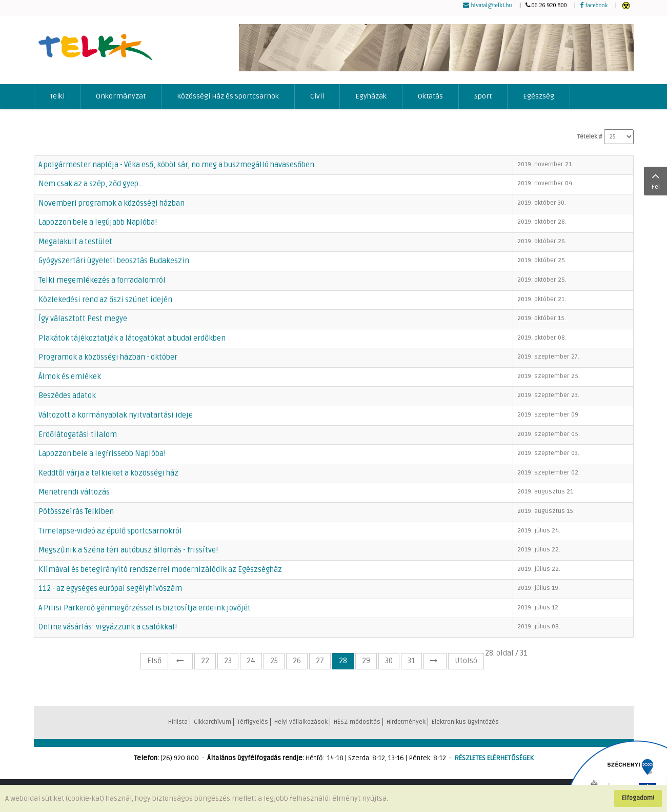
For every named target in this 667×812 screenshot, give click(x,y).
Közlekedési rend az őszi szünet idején (105, 300)
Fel (655, 180)
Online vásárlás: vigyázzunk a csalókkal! (108, 627)
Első (154, 661)
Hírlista (178, 722)
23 (228, 661)
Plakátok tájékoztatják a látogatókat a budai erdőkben (132, 338)
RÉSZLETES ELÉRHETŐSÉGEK (494, 758)
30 (389, 661)
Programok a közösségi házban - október (108, 357)
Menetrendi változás (74, 492)
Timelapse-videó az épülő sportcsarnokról (110, 531)
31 (411, 661)
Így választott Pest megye (83, 319)
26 (297, 661)
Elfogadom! (638, 798)
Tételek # (590, 137)
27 (320, 661)
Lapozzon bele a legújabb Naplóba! (98, 222)
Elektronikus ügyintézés (465, 722)
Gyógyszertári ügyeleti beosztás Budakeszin (114, 261)
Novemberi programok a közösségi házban (112, 203)
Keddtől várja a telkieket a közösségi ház (108, 473)
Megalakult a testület (75, 242)
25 (274, 661)
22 (205, 661)
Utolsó (466, 661)
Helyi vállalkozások (301, 722)
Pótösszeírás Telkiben (76, 512)
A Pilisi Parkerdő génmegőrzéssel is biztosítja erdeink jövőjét (145, 608)
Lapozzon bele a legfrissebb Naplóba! (102, 454)
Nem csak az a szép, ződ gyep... (91, 184)
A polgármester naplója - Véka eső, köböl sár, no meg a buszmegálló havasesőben (176, 165)
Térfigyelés (253, 722)
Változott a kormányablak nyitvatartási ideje (116, 415)
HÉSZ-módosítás (357, 722)
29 (366, 661)
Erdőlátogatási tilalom (78, 435)
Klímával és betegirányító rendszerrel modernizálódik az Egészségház (160, 570)
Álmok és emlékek (70, 377)
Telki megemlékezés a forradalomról (102, 280)
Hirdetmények (406, 722)
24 (251, 661)
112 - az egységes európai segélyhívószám (110, 589)
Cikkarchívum (213, 722)
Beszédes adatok (67, 396)
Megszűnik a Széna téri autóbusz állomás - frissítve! (128, 550)
